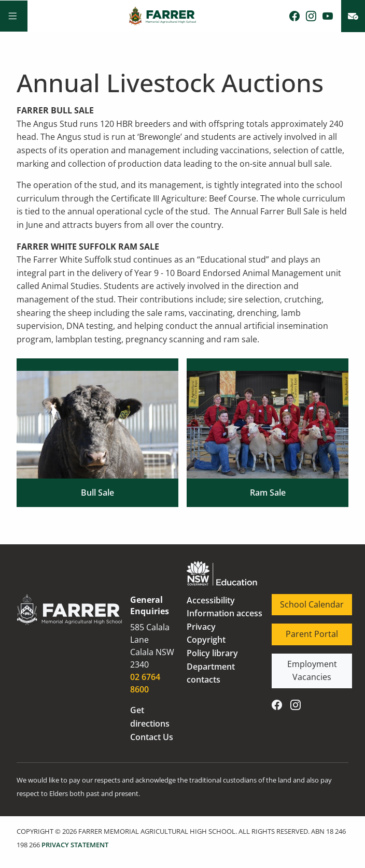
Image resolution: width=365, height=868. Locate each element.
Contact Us (152, 737)
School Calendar (304, 600)
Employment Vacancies (297, 667)
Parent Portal (298, 630)
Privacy (201, 627)
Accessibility (211, 600)
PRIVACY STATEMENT (75, 845)
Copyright (206, 640)
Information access (224, 613)
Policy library (212, 653)
